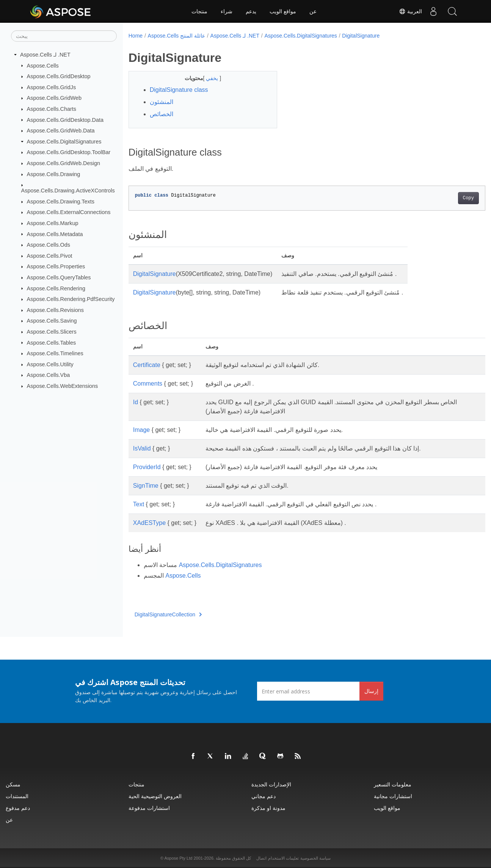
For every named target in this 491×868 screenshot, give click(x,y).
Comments (148, 384)
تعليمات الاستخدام (283, 858)
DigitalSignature (361, 36)
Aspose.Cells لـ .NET (45, 55)
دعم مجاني (264, 796)
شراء (227, 11)
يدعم (251, 11)
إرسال (371, 691)
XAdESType (149, 523)
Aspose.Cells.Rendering (56, 288)
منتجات (199, 11)
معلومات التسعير (393, 784)
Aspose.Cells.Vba (49, 375)
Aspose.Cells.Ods (49, 245)
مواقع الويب (283, 11)
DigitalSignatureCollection (168, 614)
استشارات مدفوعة (149, 808)
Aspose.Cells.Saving (52, 321)
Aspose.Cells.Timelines (55, 353)
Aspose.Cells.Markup (53, 223)
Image (141, 430)
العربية (410, 11)
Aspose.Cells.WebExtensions (63, 386)
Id (136, 402)
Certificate (147, 365)
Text (139, 504)
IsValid (142, 448)
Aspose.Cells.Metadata (55, 234)
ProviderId (147, 467)
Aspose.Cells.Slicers (52, 332)
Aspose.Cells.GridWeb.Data (61, 131)
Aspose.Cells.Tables (52, 342)
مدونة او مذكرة (268, 808)
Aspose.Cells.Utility (50, 364)
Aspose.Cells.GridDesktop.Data (65, 120)
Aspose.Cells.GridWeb (54, 98)
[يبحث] (64, 36)
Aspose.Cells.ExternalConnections (69, 212)
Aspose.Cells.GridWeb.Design (64, 163)
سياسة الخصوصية (315, 858)
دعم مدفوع (18, 808)
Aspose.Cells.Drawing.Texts (61, 202)
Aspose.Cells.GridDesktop (59, 76)
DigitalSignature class (179, 90)
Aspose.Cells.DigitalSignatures (64, 142)
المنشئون (162, 102)
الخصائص (162, 114)
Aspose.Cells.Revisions (55, 310)
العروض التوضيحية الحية (155, 796)
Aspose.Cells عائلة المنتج (176, 36)
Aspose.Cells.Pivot (50, 256)
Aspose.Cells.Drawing (54, 174)
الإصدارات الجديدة (271, 784)
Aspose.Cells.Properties (56, 266)
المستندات (17, 796)
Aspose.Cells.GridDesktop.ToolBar (69, 152)
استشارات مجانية (393, 796)
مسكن (13, 784)
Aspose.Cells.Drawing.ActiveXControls (68, 191)
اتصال (261, 858)
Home (136, 36)
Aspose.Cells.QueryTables (59, 277)
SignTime (146, 486)
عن (313, 11)
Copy (443, 198)
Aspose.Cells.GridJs (52, 87)
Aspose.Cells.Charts (52, 109)
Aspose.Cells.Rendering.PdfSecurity (71, 299)
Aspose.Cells (43, 65)
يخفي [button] (208, 78)
